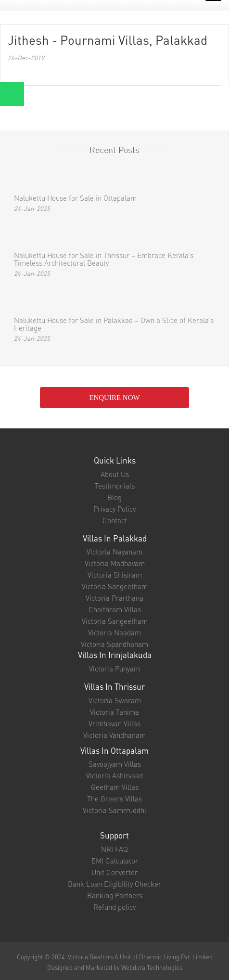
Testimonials (115, 486)
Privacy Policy (114, 509)
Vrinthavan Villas (114, 723)
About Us (115, 474)
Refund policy (114, 907)
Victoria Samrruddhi (114, 810)
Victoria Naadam (114, 632)
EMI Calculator (115, 861)
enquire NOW (114, 398)
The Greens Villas (114, 799)
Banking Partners (115, 895)
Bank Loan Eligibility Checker (114, 884)
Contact (115, 520)
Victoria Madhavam (115, 563)
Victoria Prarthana (114, 598)
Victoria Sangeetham (115, 586)
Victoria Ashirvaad (114, 775)
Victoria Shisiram (115, 575)
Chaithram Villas (115, 609)
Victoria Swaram (115, 700)
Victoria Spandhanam (114, 644)
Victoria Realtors (90, 957)
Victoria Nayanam (114, 552)
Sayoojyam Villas (115, 764)
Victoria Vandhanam (114, 735)
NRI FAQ (114, 849)
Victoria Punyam (114, 669)
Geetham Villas (115, 787)
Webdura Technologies (152, 967)
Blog (114, 497)
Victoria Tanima (114, 712)
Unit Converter (114, 872)
